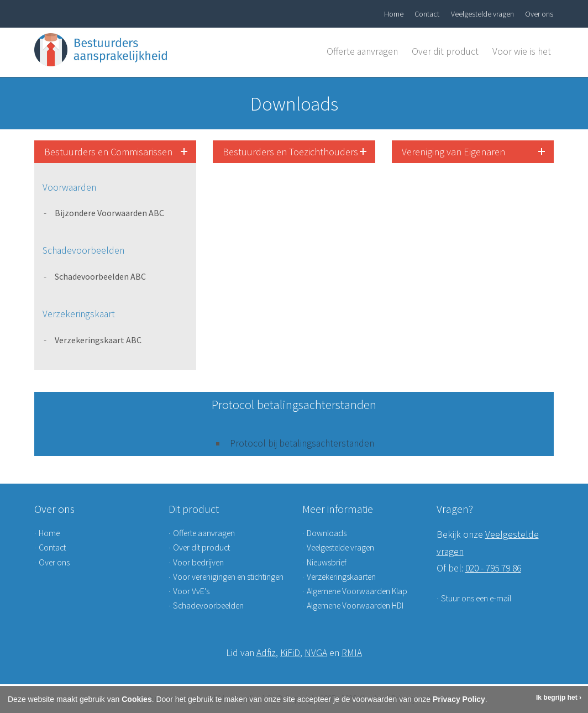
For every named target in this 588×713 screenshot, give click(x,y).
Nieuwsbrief (327, 562)
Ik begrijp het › (559, 698)
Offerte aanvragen (362, 51)
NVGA (316, 653)
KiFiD (290, 653)
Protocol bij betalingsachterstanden (302, 443)
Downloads (327, 533)
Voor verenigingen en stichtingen (228, 577)
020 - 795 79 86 (493, 568)
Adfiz (266, 653)
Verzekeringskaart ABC (98, 340)
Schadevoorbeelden (208, 605)
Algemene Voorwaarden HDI (355, 605)
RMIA (352, 653)
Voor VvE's (191, 591)
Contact (427, 14)
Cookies (136, 699)
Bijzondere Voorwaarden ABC (109, 213)
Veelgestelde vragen (482, 14)
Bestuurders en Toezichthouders (290, 152)
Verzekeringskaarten (341, 577)
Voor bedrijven (198, 562)
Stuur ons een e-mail (476, 598)
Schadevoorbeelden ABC (100, 276)
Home (394, 14)
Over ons (539, 14)
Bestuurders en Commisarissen (108, 152)
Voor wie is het (522, 51)
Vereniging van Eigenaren (453, 152)
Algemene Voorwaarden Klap (357, 591)
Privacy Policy (459, 699)
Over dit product (445, 51)
